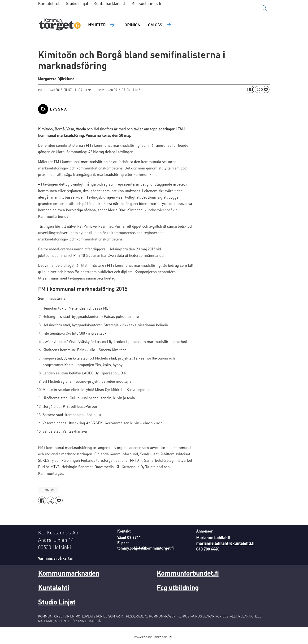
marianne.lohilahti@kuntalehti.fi (225, 543)
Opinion (132, 25)
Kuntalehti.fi (49, 3)
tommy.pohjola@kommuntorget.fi (145, 548)
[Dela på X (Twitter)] (258, 89)
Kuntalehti (54, 587)
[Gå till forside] (60, 25)
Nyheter (97, 25)
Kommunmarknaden (69, 573)
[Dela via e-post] (266, 89)
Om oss (155, 25)
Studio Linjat (77, 3)
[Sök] (264, 8)
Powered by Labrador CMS (154, 637)
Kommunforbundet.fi (188, 573)
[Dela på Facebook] (251, 89)
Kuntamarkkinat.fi (110, 3)
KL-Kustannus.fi (146, 3)
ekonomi (48, 490)
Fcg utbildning (178, 587)
